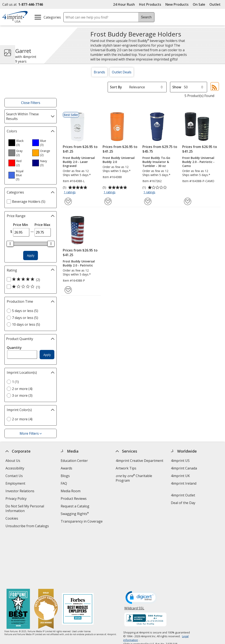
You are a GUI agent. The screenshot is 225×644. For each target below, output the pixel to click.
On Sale (199, 4)
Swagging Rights (75, 514)
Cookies (12, 519)
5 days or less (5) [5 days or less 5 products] (25, 311)
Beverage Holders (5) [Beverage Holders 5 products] (29, 202)
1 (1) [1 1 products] (15, 382)
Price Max (42, 225)
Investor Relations (20, 491)
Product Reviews (74, 499)
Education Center (74, 461)
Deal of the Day (183, 503)
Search (146, 17)
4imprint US (180, 461)
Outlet (216, 4)
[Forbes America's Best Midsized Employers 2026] (78, 559)
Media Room (71, 491)
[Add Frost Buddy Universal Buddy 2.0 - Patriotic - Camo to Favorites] (188, 201)
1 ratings (70, 192)
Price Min (21, 225)
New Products (177, 4)
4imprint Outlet (183, 495)
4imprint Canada (184, 468)
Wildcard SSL (134, 559)
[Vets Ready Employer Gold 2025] (46, 559)
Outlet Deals (122, 72)
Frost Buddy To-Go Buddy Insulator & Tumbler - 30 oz (156, 162)
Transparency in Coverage (82, 522)
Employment (15, 483)
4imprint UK (180, 476)
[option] (19, 143)
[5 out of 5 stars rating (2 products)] (29, 280)
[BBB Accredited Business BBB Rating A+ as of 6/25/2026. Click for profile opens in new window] (145, 569)
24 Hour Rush (124, 4)
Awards (66, 468)
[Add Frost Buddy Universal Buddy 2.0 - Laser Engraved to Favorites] (68, 201)
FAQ (64, 483)
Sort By (116, 87)
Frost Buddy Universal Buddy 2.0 (119, 160)
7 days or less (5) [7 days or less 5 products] (25, 318)
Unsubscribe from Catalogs (28, 526)
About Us (13, 461)
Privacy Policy (17, 499)
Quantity (14, 348)
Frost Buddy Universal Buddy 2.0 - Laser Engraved (79, 162)
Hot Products (150, 4)
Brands (99, 72)
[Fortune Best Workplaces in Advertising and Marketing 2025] (18, 559)
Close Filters (31, 103)
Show (177, 87)
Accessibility (15, 468)
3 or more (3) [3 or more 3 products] (22, 395)
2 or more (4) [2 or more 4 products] (22, 389)
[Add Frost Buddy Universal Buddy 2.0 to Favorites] (108, 201)
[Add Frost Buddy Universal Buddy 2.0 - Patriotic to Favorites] (68, 290)
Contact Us (14, 476)
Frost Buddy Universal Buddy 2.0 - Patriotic (79, 263)
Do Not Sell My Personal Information (25, 509)
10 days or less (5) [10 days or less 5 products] (26, 324)
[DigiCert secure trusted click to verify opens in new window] (141, 547)
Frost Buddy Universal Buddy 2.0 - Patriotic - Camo (198, 162)
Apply (31, 255)
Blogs (65, 476)
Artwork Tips (126, 468)
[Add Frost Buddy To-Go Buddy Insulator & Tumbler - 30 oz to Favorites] (148, 201)
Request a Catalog (75, 506)
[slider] (10, 244)
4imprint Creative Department (139, 461)
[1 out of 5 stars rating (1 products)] (29, 287)
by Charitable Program (134, 478)
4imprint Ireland (184, 483)
